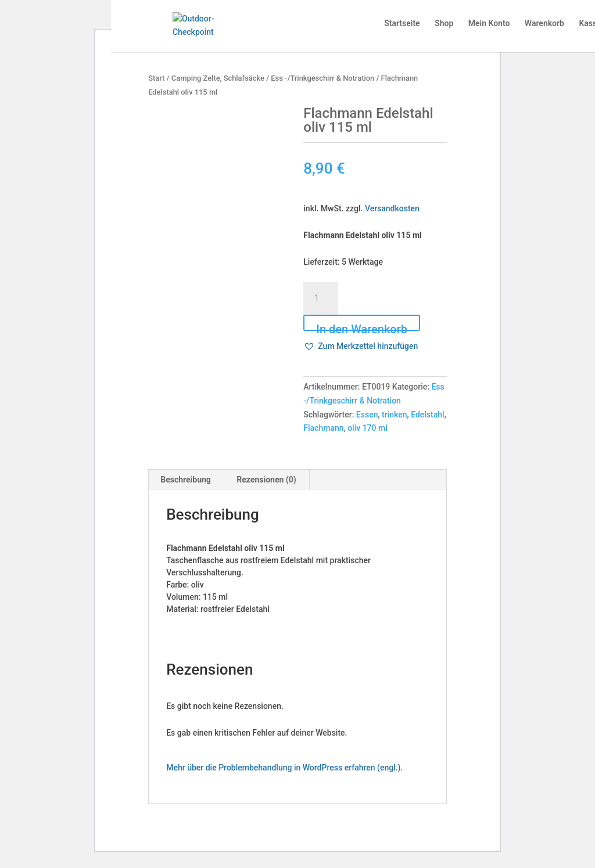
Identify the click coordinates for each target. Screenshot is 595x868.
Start (156, 78)
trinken (394, 415)
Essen (367, 415)
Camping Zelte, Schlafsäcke (218, 78)
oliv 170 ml (368, 428)
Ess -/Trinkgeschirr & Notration (322, 78)
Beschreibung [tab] (186, 480)
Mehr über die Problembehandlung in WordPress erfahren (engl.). (284, 768)
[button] (361, 347)
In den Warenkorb (362, 327)
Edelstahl (428, 415)
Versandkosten (392, 208)
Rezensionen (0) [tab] (266, 480)
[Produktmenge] (321, 298)
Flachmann (323, 428)
